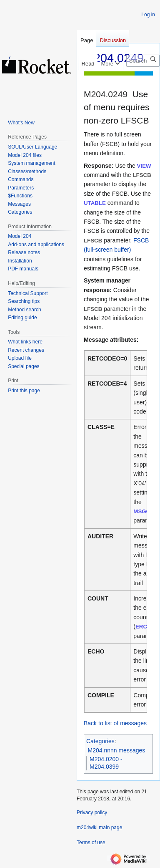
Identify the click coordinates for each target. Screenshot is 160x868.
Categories (100, 741)
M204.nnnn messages (117, 750)
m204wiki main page (99, 828)
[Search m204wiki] (143, 61)
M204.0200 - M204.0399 (106, 763)
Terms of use (91, 843)
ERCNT (145, 627)
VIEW (144, 166)
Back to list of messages (115, 723)
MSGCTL (145, 511)
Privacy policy (92, 812)
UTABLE (95, 203)
